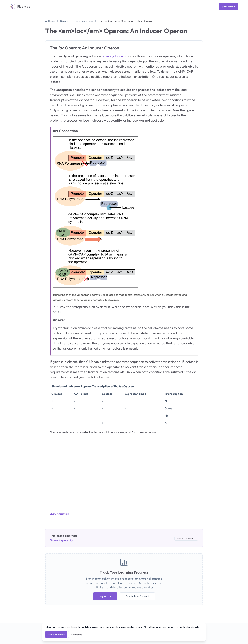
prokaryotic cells (114, 56)
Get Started (228, 7)
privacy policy (179, 627)
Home (50, 21)
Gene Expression (83, 21)
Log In (105, 596)
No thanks (76, 635)
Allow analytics (56, 635)
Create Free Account (137, 596)
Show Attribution (61, 514)
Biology (64, 21)
